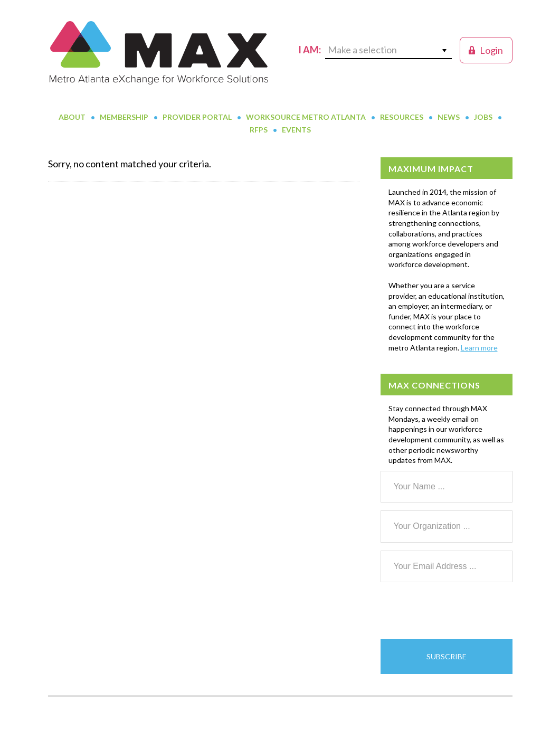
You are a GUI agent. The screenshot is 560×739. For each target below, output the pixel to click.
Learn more (479, 348)
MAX (159, 53)
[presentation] (461, 611)
